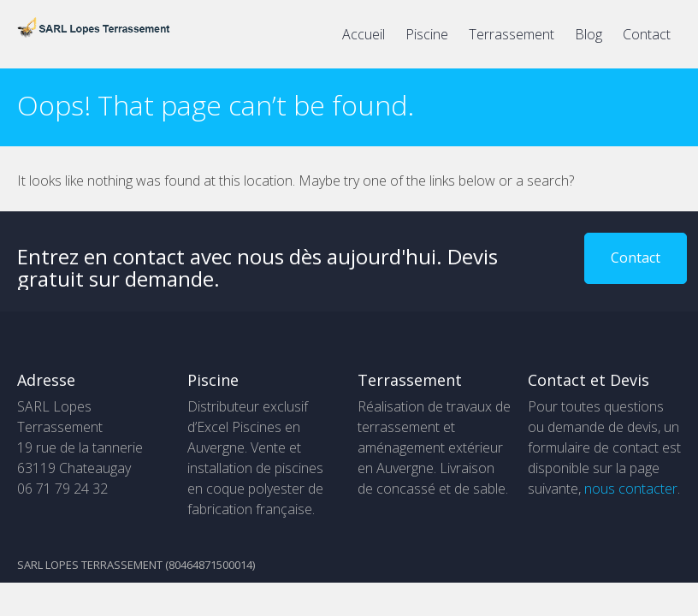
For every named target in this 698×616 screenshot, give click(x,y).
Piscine (427, 34)
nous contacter (631, 489)
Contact (647, 34)
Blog (589, 34)
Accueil (364, 34)
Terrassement (512, 34)
